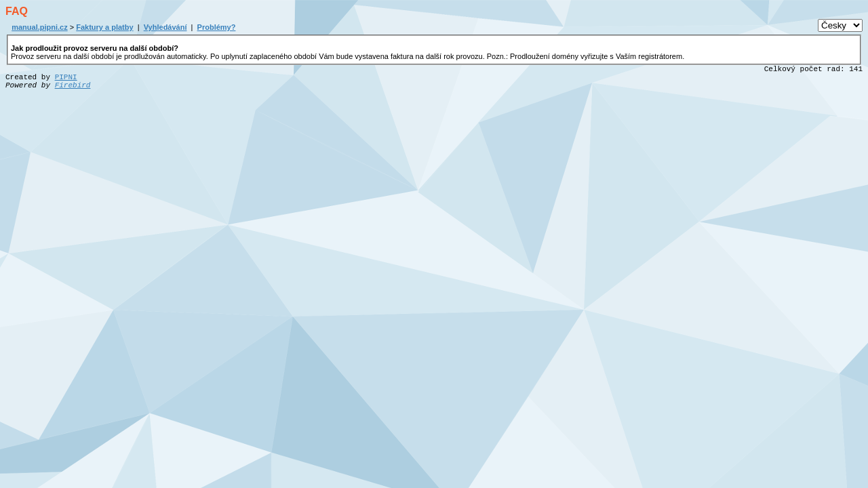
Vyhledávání (165, 27)
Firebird (73, 85)
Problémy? (217, 27)
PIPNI (66, 77)
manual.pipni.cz (40, 27)
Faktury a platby (104, 27)
